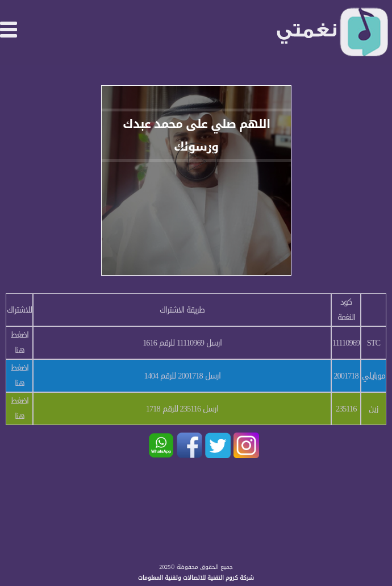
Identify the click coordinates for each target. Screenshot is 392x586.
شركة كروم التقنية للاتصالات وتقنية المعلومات (196, 578)
